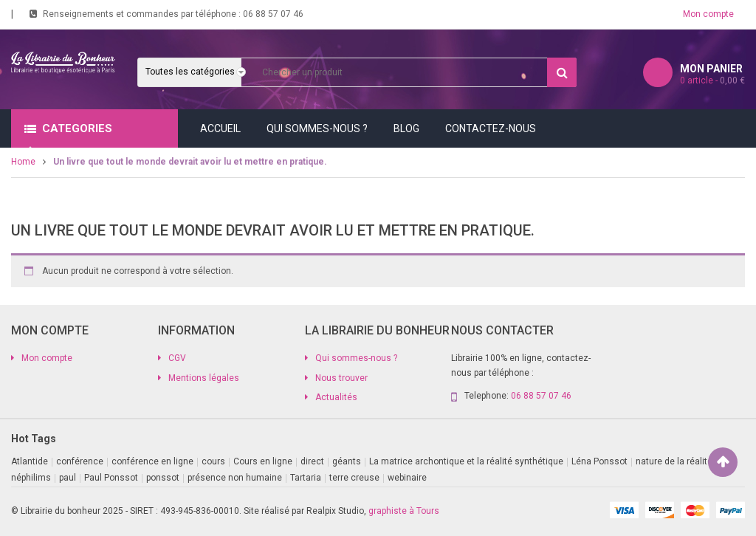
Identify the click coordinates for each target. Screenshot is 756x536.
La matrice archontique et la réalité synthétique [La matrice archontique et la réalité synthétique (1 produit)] (466, 461)
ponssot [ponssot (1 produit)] (163, 478)
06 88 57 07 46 (273, 14)
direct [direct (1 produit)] (312, 461)
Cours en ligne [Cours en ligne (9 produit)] (263, 461)
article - (712, 80)
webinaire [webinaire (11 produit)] (407, 478)
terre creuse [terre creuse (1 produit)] (354, 478)
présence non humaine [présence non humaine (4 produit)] (235, 478)
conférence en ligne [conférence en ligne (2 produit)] (152, 461)
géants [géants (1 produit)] (347, 461)
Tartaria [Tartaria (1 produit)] (306, 478)
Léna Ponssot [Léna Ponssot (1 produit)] (599, 461)
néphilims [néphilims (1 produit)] (31, 478)
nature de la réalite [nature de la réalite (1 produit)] (674, 461)
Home (23, 162)
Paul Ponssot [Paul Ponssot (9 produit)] (111, 478)
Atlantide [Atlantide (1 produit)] (30, 461)
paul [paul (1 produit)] (68, 478)
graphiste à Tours (404, 511)
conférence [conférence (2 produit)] (80, 461)
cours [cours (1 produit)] (213, 461)
